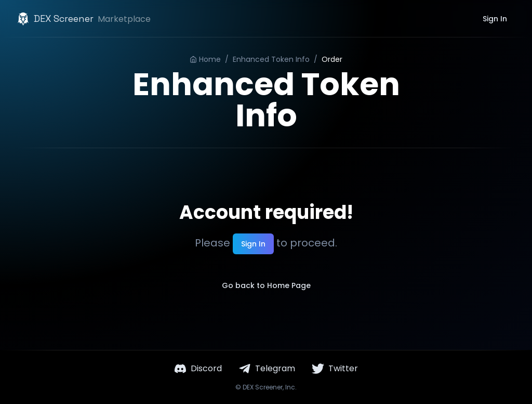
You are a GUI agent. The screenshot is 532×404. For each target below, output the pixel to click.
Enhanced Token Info (271, 59)
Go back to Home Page (266, 285)
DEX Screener (263, 387)
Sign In (495, 19)
